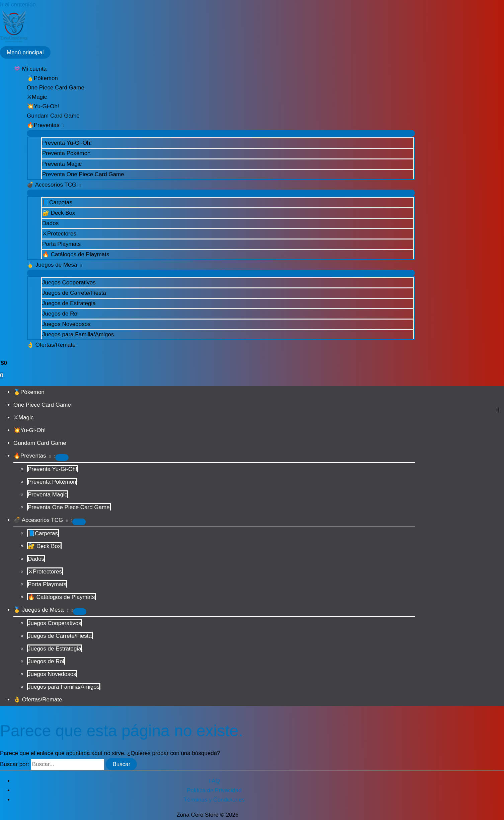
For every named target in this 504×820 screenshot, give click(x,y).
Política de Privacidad (214, 790)
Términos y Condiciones (214, 800)
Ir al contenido (18, 5)
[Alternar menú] (221, 133)
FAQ (214, 781)
